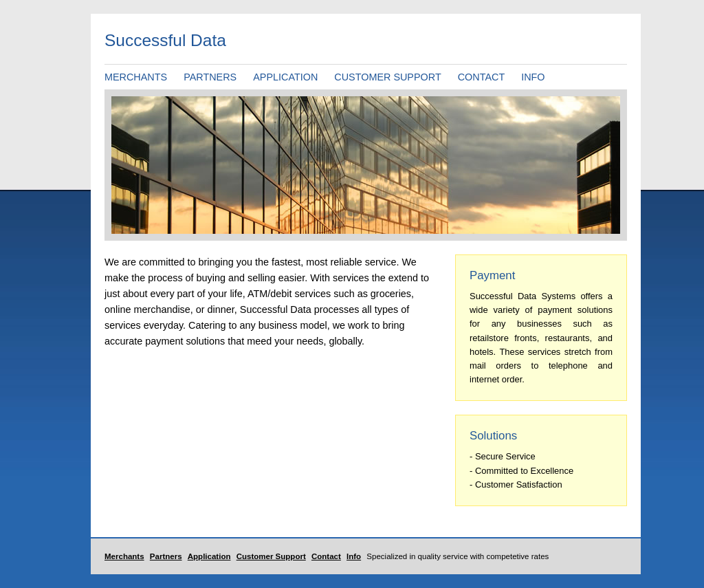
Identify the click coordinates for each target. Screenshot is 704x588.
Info (354, 556)
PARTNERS (210, 77)
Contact (326, 556)
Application (209, 556)
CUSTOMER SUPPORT (387, 77)
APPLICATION (285, 77)
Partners (166, 556)
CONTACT (481, 77)
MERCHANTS (136, 77)
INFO (533, 77)
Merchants (124, 556)
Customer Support (271, 556)
